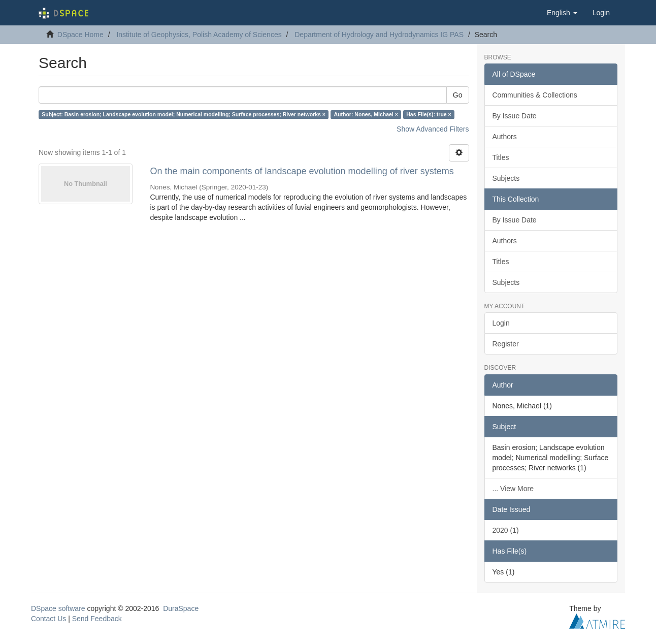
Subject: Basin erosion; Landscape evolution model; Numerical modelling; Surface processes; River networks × (184, 114)
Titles (501, 157)
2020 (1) (506, 530)
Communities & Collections (535, 95)
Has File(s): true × (429, 114)
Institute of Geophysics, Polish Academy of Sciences (199, 35)
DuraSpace (181, 608)
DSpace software (58, 608)
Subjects (506, 178)
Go (458, 95)
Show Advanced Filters (433, 129)
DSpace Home (80, 35)
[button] (562, 13)
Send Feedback (97, 619)
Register (506, 344)
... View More (513, 489)
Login (501, 323)
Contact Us (48, 619)
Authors (505, 137)
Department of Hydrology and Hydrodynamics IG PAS (379, 35)
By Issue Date (515, 116)
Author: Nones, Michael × (366, 114)
